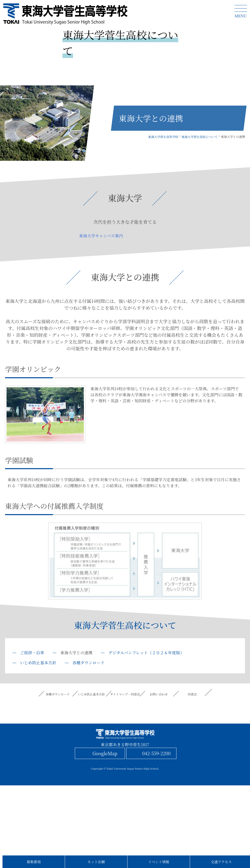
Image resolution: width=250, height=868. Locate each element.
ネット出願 (96, 862)
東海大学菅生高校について (125, 625)
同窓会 (192, 694)
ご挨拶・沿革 (32, 653)
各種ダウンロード (88, 663)
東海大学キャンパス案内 (101, 236)
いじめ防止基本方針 (38, 663)
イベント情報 (159, 862)
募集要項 (34, 862)
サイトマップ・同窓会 (125, 694)
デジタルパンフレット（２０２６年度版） (146, 653)
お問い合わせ (159, 694)
